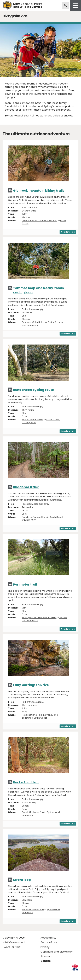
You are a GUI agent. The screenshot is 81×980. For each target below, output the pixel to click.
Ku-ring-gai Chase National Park (39, 617)
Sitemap (46, 956)
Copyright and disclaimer (57, 952)
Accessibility (48, 938)
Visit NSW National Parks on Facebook (6, 975)
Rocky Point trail (26, 782)
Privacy (45, 947)
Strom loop (22, 880)
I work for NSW (12, 947)
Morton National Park (33, 420)
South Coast (53, 420)
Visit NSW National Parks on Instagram (13, 975)
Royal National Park (32, 715)
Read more (67, 232)
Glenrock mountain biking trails (39, 190)
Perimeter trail (25, 584)
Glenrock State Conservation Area (40, 221)
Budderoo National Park (34, 517)
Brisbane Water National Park (37, 322)
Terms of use (49, 942)
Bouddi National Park (33, 812)
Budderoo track (26, 487)
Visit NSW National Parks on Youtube (21, 975)
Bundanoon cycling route (33, 390)
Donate (46, 961)
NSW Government (14, 942)
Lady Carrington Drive (31, 685)
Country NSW (29, 423)
